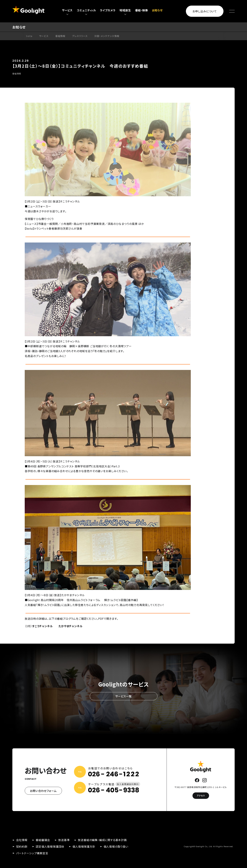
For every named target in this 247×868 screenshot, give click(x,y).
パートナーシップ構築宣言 (32, 853)
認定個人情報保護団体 (50, 846)
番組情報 (60, 36)
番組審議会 (43, 840)
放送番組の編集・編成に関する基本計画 (102, 840)
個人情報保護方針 (84, 846)
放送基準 (64, 840)
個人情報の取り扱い (116, 846)
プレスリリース (80, 36)
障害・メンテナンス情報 (107, 36)
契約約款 (22, 846)
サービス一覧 (124, 696)
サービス (44, 36)
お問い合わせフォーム (43, 791)
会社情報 (22, 840)
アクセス (201, 796)
